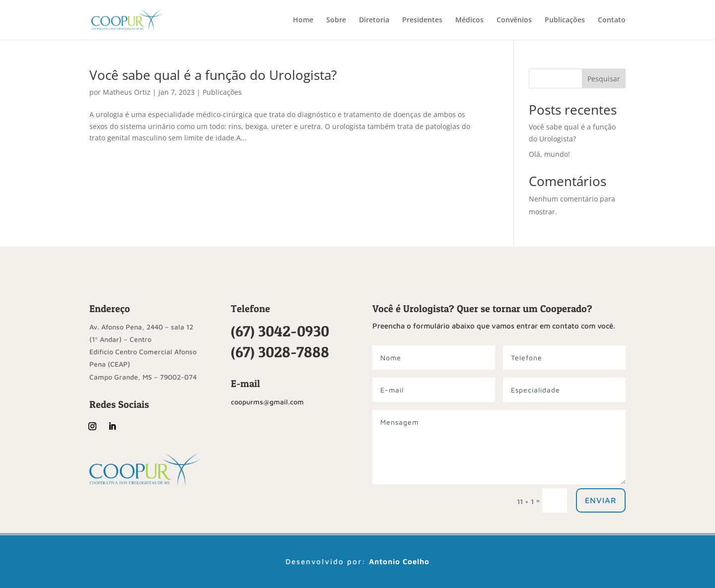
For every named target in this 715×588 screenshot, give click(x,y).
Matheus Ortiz (127, 92)
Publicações (565, 20)
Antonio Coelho (399, 561)
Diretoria (374, 20)
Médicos (469, 20)
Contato (612, 20)
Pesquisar (604, 79)
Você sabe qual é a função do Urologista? (213, 75)
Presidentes (422, 20)
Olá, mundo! (549, 154)
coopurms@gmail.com (267, 402)
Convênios (514, 20)
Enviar (601, 500)
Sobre (336, 20)
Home (303, 20)
